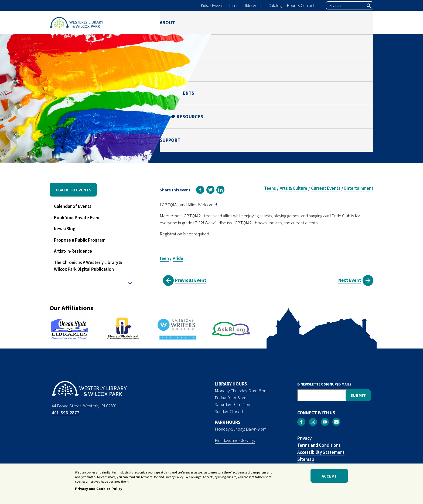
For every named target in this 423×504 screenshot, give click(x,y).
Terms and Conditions (319, 445)
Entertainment (359, 188)
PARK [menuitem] (227, 22)
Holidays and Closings (235, 440)
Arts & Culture (294, 188)
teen (164, 258)
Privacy (304, 438)
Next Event (350, 280)
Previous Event (191, 280)
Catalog (275, 6)
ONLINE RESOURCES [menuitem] (317, 22)
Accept (329, 477)
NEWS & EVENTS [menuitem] (264, 22)
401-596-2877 (66, 413)
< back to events (73, 190)
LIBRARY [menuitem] (198, 22)
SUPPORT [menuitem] (363, 22)
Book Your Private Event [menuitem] (78, 218)
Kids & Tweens (212, 6)
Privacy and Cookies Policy (99, 490)
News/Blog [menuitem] (65, 229)
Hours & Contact (301, 6)
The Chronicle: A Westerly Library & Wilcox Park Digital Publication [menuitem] (88, 266)
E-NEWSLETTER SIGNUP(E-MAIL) (324, 384)
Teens (233, 6)
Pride (178, 258)
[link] (200, 190)
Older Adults (253, 6)
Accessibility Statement (321, 452)
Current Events (326, 188)
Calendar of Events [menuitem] (73, 206)
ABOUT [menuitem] (167, 22)
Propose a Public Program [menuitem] (80, 240)
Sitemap (306, 459)
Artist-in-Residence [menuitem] (73, 251)
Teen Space (330, 116)
